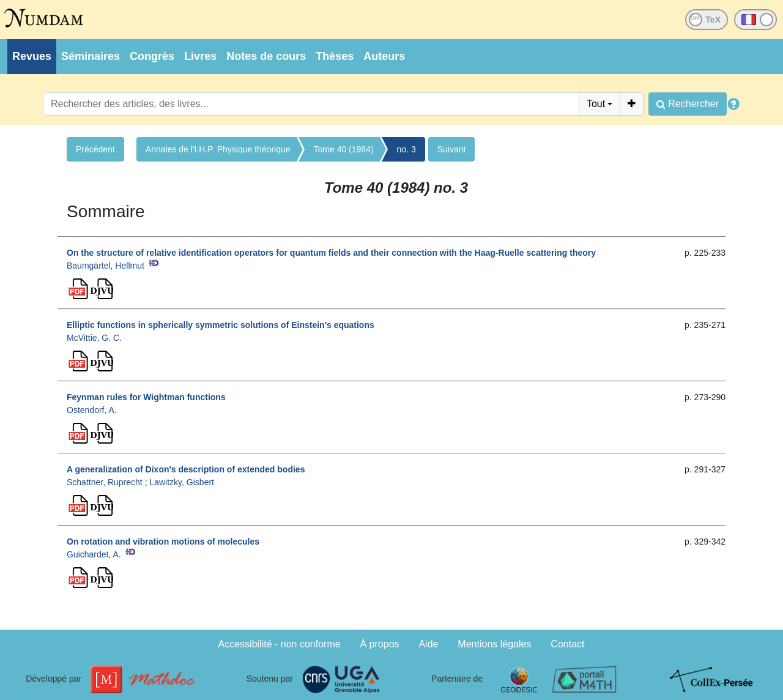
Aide (428, 644)
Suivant (452, 149)
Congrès (152, 56)
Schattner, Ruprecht (105, 482)
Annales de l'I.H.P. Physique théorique (218, 149)
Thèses (335, 56)
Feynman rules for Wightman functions (146, 397)
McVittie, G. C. (94, 338)
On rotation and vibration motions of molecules (163, 542)
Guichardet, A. (94, 554)
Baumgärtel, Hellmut (106, 266)
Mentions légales (494, 644)
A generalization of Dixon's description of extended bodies (186, 469)
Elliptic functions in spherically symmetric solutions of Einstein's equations (221, 325)
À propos (380, 644)
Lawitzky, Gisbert (182, 482)
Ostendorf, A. (92, 410)
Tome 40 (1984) (344, 149)
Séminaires (91, 56)
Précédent (95, 149)
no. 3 (406, 149)
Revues (32, 56)
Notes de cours (266, 56)
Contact (567, 644)
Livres (200, 56)
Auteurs (384, 56)
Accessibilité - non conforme (280, 644)
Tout (596, 104)
